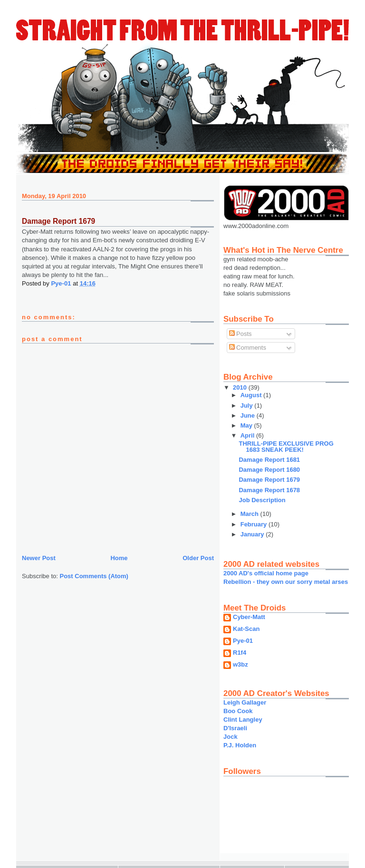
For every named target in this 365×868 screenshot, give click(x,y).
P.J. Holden (240, 745)
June (249, 415)
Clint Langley (243, 720)
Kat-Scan (246, 629)
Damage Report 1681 (269, 460)
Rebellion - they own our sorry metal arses (286, 582)
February (255, 524)
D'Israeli (235, 728)
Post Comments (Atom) (94, 576)
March (250, 514)
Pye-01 (243, 641)
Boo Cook (238, 711)
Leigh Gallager (245, 702)
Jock (231, 737)
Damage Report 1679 (269, 480)
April (248, 435)
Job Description (262, 500)
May (247, 425)
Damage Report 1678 (269, 490)
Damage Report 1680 (269, 470)
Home (119, 558)
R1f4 (240, 653)
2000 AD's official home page (266, 573)
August (252, 395)
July (248, 405)
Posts (240, 334)
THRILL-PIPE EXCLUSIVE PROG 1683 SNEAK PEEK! (286, 447)
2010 (241, 387)
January (253, 534)
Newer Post (39, 558)
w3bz (240, 665)
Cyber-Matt (249, 617)
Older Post (198, 558)
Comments (248, 348)
